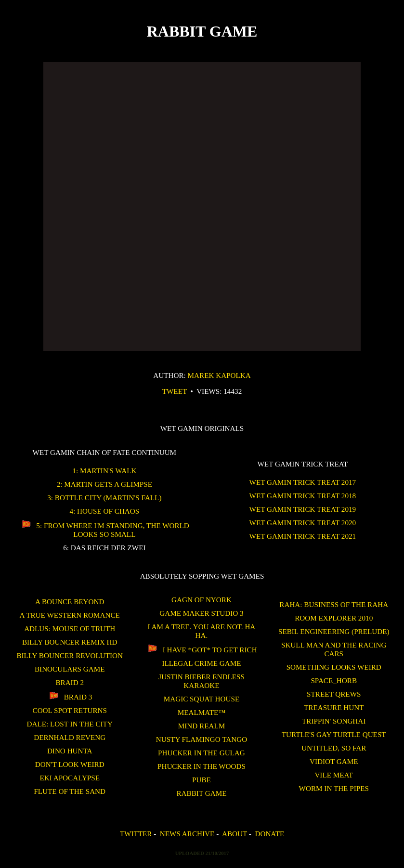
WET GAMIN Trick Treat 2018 (303, 496)
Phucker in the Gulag (202, 753)
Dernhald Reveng (70, 737)
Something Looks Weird (334, 667)
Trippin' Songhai (334, 721)
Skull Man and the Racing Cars (334, 649)
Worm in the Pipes (334, 788)
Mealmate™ (202, 712)
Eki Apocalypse (70, 778)
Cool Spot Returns (70, 710)
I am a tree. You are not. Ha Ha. (202, 631)
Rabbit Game (201, 793)
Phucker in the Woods (202, 766)
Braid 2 (70, 682)
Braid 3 (70, 697)
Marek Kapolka (219, 375)
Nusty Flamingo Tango (202, 739)
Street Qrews (334, 694)
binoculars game (70, 669)
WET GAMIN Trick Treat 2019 (303, 509)
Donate (269, 834)
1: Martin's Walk (104, 471)
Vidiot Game (334, 761)
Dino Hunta (70, 751)
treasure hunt (334, 707)
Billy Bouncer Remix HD (70, 642)
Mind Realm (202, 726)
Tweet (175, 391)
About (235, 834)
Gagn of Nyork (202, 600)
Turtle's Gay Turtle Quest (334, 734)
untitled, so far (334, 748)
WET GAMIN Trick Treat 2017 (303, 482)
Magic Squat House (202, 699)
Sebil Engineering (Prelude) (334, 631)
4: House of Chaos (105, 511)
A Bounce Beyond (70, 602)
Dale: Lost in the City (70, 724)
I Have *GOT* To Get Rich (201, 650)
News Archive (187, 834)
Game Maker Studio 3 (201, 613)
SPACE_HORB (334, 680)
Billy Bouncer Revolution (70, 655)
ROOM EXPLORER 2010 (334, 618)
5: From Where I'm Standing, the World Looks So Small (104, 530)
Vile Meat (334, 775)
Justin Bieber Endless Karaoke (202, 681)
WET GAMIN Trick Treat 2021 (303, 536)
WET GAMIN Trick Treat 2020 (303, 523)
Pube (202, 780)
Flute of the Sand (70, 791)
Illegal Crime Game (201, 663)
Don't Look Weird (70, 764)
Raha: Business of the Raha (334, 604)
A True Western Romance (70, 615)
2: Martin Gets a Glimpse (104, 484)
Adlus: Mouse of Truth (70, 628)
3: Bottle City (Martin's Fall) (104, 498)
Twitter (136, 834)
